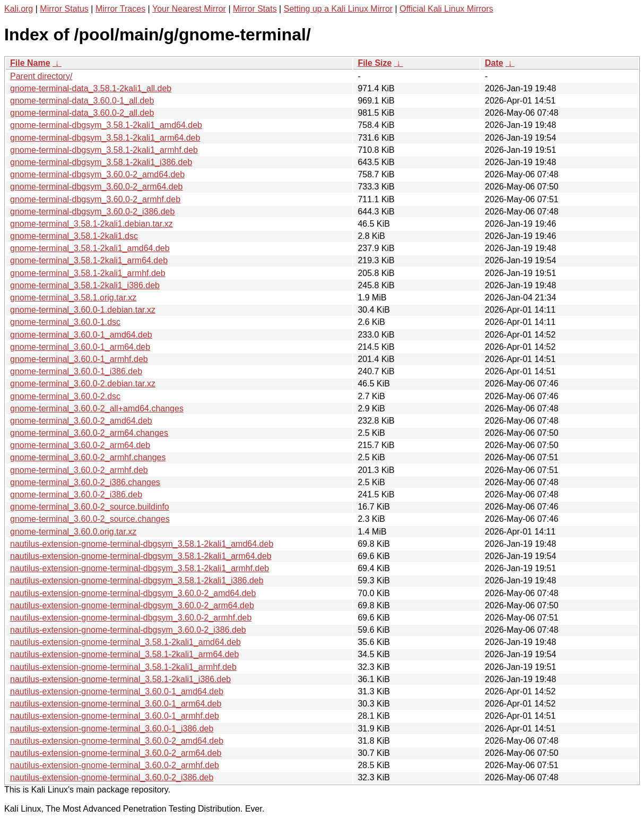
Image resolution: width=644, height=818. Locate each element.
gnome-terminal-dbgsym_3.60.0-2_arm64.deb (97, 187)
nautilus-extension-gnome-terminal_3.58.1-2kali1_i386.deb (120, 679)
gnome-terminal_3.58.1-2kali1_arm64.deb (89, 260)
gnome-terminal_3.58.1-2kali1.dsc (74, 236)
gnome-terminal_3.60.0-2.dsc (65, 396)
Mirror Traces (120, 9)
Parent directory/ (41, 76)
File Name (30, 63)
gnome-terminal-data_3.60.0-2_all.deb (82, 113)
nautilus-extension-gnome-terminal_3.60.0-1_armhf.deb (115, 716)
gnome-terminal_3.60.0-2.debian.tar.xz (83, 384)
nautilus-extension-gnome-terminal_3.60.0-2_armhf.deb (115, 765)
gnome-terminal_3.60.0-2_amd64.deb (81, 421)
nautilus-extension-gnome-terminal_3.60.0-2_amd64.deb (117, 741)
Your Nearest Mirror (189, 9)
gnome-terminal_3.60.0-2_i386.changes (85, 482)
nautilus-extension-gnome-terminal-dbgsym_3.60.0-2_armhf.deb (131, 618)
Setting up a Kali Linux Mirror (338, 9)
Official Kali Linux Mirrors (446, 9)
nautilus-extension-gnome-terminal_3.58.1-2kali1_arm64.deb (124, 654)
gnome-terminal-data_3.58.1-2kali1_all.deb (91, 88)
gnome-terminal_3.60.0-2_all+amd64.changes (97, 408)
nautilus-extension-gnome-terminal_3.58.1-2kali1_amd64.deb (125, 642)
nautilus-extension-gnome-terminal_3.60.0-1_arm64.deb (116, 704)
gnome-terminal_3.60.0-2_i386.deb (76, 494)
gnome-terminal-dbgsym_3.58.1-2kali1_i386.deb (101, 162)
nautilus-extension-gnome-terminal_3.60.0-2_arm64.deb (116, 753)
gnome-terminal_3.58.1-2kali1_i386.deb (85, 285)
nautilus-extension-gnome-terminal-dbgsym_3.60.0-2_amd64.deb (133, 593)
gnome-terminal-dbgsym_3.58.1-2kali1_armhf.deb (104, 150)
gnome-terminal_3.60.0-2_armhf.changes (88, 457)
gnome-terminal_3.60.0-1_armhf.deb (79, 359)
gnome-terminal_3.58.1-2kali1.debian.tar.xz (92, 224)
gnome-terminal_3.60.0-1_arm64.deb (80, 347)
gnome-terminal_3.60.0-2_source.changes (90, 519)
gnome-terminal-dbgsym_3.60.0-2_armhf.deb (95, 199)
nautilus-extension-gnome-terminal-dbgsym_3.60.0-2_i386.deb (128, 630)
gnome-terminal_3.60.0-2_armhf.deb (79, 470)
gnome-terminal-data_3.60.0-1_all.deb (82, 101)
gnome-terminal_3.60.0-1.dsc (65, 322)
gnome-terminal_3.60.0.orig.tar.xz (73, 532)
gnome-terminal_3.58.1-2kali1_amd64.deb (90, 248)
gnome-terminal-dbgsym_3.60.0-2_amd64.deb (97, 174)
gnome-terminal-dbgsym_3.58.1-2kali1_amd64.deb (106, 125)
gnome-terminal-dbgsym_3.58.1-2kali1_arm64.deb (105, 138)
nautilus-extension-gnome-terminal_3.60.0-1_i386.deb (112, 729)
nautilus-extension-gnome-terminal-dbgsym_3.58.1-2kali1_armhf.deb (140, 568)
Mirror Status (64, 9)
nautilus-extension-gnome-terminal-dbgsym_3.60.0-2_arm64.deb (132, 605)
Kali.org (19, 9)
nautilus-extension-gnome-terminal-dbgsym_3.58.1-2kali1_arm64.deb (141, 556)
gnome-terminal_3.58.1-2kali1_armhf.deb (88, 273)
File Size (375, 63)
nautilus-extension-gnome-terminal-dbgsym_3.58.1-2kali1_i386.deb (137, 580)
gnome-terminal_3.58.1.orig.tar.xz (73, 298)
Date (494, 63)
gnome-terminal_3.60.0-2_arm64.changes (89, 433)
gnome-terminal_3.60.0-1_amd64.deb (81, 335)
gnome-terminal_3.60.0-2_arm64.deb (80, 445)
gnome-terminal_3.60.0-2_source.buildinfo (90, 507)
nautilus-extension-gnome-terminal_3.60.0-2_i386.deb (112, 777)
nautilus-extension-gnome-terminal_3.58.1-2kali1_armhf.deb (123, 667)
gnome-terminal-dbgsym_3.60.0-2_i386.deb (92, 212)
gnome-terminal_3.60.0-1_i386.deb (76, 371)
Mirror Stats (255, 9)
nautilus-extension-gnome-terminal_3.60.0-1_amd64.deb (117, 691)
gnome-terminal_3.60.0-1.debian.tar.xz (83, 310)
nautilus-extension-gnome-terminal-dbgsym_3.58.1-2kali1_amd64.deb (142, 544)
